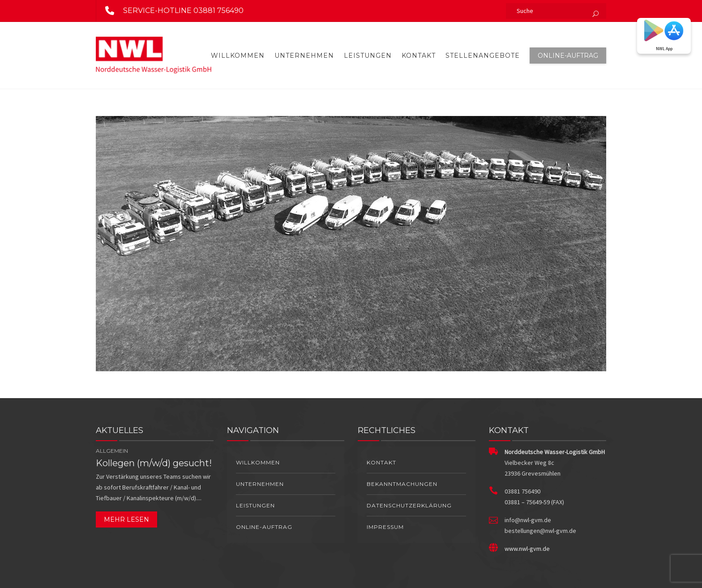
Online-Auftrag (568, 56)
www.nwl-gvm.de (527, 549)
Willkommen (238, 56)
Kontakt (419, 56)
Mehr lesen (126, 519)
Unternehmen (304, 56)
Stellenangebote (483, 56)
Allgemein (112, 451)
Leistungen (368, 56)
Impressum (385, 527)
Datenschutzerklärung (409, 505)
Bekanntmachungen (402, 484)
